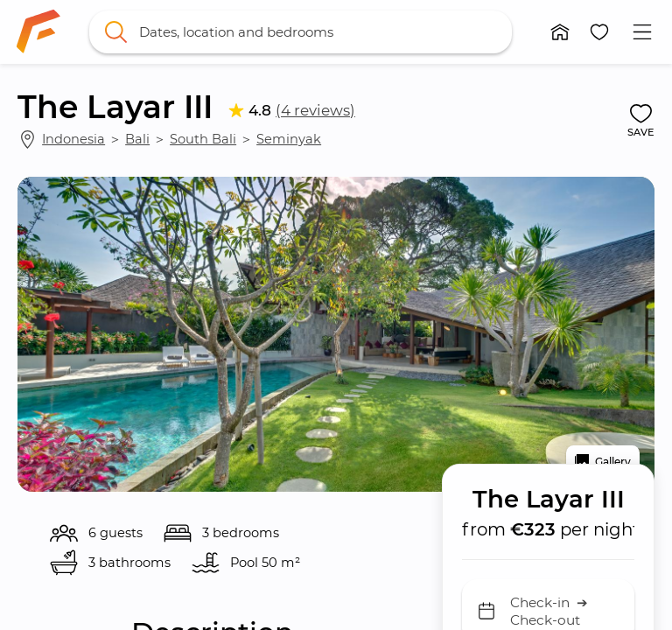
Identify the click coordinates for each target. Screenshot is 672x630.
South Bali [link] (203, 139)
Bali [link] (137, 139)
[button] (560, 32)
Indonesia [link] (73, 139)
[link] (38, 31)
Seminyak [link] (289, 139)
